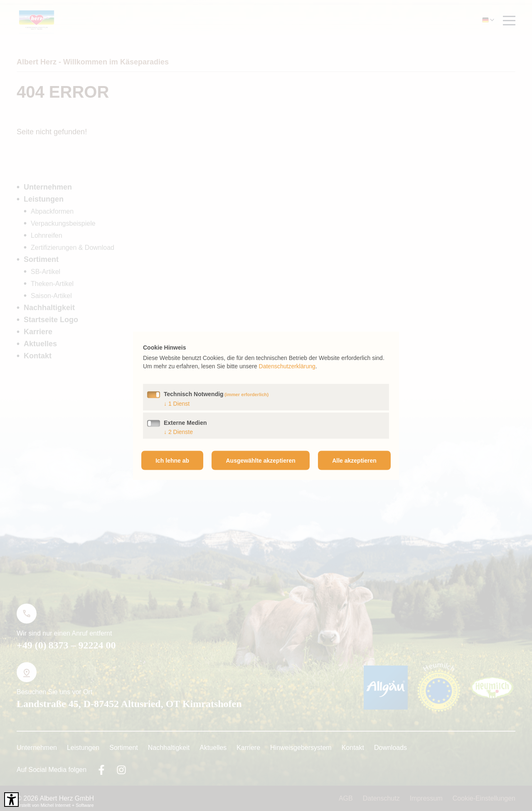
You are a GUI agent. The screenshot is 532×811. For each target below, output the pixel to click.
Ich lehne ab (172, 460)
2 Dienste (178, 431)
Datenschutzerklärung (287, 366)
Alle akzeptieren (354, 460)
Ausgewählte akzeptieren (261, 460)
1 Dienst (177, 403)
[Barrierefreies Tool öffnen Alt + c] (11, 800)
